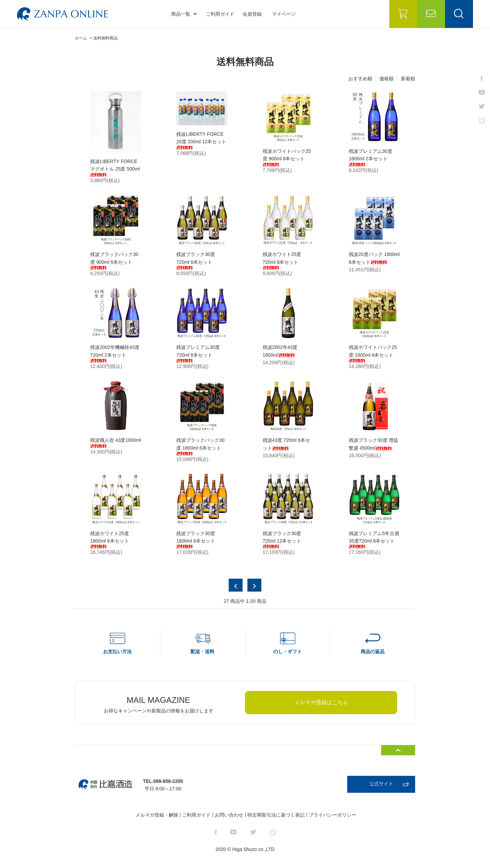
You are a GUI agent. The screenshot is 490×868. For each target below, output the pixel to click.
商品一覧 (184, 14)
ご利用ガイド (220, 14)
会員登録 (252, 14)
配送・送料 (202, 652)
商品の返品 (373, 652)
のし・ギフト (288, 652)
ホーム (81, 38)
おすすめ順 (360, 79)
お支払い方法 (117, 652)
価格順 (387, 79)
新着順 (408, 79)
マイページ (284, 14)
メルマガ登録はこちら (321, 702)
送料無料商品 (105, 38)
